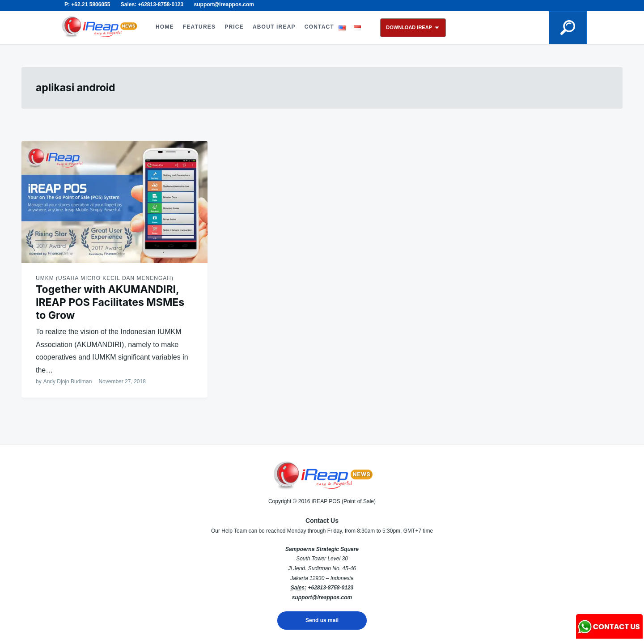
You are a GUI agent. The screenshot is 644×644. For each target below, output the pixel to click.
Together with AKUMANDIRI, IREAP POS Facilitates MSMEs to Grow (110, 302)
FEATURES (199, 27)
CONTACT (319, 27)
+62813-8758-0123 (330, 588)
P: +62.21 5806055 (87, 4)
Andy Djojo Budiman (68, 381)
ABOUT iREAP (274, 27)
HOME (165, 27)
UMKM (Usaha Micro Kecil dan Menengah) (105, 278)
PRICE (234, 27)
